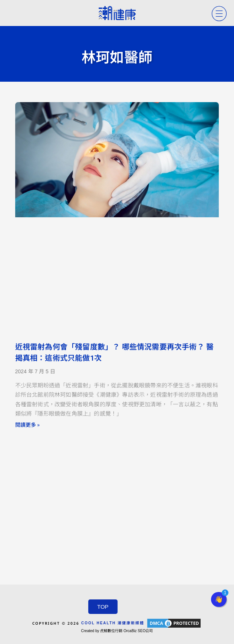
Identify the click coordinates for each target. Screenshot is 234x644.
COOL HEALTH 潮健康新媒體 (113, 623)
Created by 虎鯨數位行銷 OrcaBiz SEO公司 (117, 631)
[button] (219, 599)
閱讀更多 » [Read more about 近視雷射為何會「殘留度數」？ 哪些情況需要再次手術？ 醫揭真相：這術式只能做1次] (27, 425)
